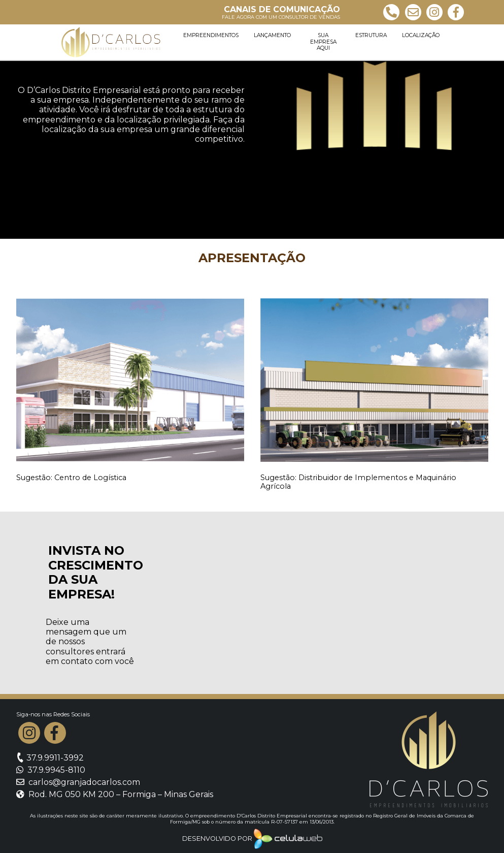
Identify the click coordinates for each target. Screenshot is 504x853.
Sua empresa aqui (323, 42)
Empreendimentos (211, 35)
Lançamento (272, 35)
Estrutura (371, 35)
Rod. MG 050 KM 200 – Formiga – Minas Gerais (115, 794)
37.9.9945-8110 (51, 770)
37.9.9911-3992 (50, 758)
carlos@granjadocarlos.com (78, 782)
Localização (421, 35)
